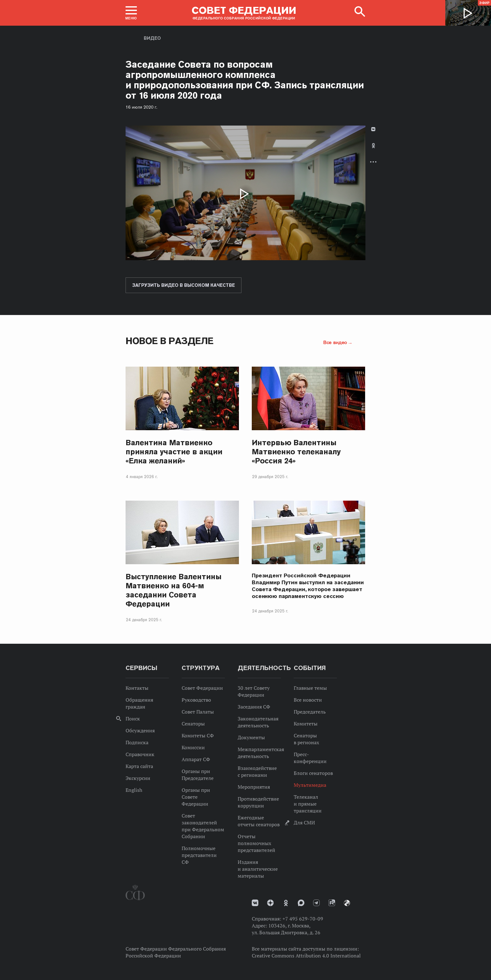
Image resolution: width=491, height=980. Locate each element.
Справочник (140, 754)
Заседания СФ (254, 707)
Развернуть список (373, 162)
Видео (152, 38)
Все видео (335, 342)
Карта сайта (139, 766)
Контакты (137, 688)
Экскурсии (138, 778)
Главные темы (310, 688)
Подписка (137, 742)
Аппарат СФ (196, 759)
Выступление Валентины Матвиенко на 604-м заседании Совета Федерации (173, 590)
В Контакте (373, 129)
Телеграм (316, 903)
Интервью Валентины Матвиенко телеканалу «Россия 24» (296, 452)
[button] (131, 13)
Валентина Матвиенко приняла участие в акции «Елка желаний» (174, 452)
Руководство (196, 700)
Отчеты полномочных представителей (256, 843)
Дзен (270, 903)
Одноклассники (373, 146)
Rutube (332, 903)
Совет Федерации (202, 688)
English (134, 790)
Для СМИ (304, 823)
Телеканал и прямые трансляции (308, 804)
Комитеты (306, 724)
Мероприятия (254, 787)
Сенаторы (193, 724)
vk (255, 903)
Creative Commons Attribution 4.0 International (306, 956)
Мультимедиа (310, 785)
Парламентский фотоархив (347, 903)
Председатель (310, 712)
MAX (301, 903)
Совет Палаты (198, 712)
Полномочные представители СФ (199, 855)
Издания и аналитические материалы (258, 869)
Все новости (308, 700)
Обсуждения (140, 730)
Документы (251, 737)
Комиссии (193, 747)
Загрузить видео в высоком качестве (183, 285)
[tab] (373, 151)
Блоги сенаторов (313, 773)
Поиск (133, 719)
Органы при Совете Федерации (196, 797)
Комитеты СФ (198, 735)
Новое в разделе (170, 341)
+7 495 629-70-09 (303, 919)
